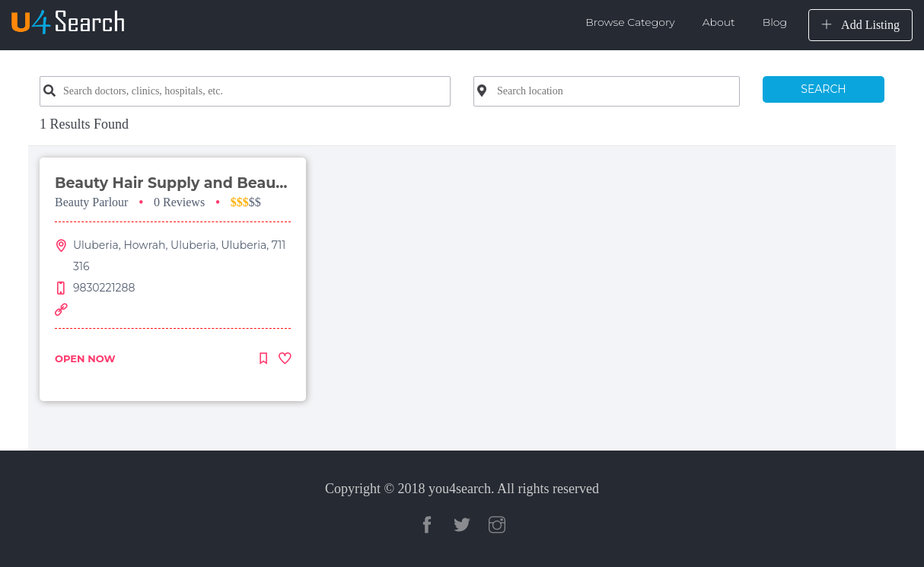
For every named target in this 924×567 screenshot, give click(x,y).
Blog (775, 22)
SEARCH (823, 89)
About (719, 22)
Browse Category (630, 22)
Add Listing (860, 25)
